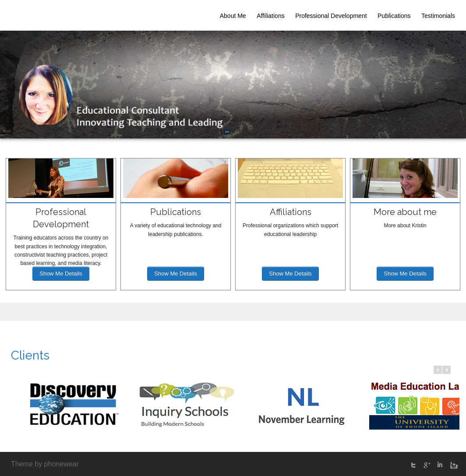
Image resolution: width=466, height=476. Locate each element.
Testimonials (438, 16)
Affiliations (271, 16)
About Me (233, 16)
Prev (13, 86)
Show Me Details (61, 273)
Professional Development (331, 16)
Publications (394, 16)
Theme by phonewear (45, 464)
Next (453, 86)
